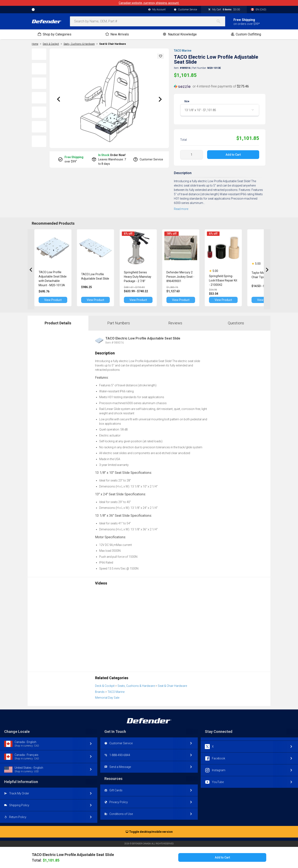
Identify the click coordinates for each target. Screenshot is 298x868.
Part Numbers (119, 323)
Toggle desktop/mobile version (149, 832)
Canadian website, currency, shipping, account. (149, 3)
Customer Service (185, 10)
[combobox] (148, 21)
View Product (55, 300)
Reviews (175, 323)
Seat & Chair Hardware (113, 44)
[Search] (221, 21)
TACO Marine (183, 51)
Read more (181, 209)
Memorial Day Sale (107, 698)
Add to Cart (233, 155)
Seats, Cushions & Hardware (136, 686)
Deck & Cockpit (105, 686)
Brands (100, 692)
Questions (236, 323)
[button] (161, 56)
